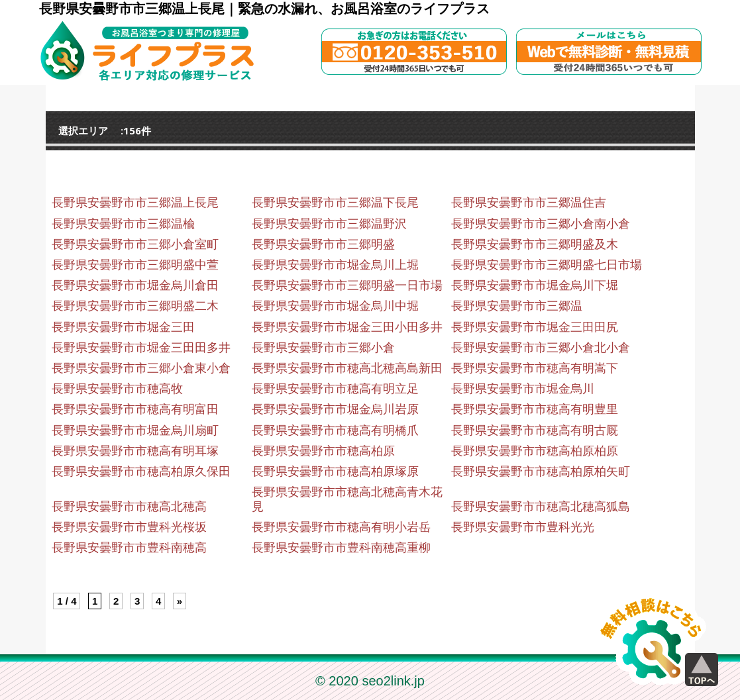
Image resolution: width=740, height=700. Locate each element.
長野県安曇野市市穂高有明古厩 (535, 430)
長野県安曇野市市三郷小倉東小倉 (141, 368)
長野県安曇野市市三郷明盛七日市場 (547, 265)
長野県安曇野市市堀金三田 (123, 327)
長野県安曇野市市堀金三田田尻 (535, 327)
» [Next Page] (180, 601)
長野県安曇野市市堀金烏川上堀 (335, 265)
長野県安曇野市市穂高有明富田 (135, 409)
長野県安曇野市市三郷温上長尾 (135, 203)
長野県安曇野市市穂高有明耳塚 (135, 451)
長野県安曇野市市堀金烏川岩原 (335, 409)
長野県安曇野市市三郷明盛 (323, 244)
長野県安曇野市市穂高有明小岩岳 (341, 527)
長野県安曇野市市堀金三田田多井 (141, 348)
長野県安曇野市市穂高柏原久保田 (141, 472)
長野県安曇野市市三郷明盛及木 (535, 244)
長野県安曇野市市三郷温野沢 (329, 224)
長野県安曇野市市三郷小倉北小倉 (541, 348)
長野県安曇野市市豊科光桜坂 (129, 527)
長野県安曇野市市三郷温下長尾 (335, 203)
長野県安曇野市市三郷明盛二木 (135, 306)
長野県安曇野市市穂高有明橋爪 (335, 430)
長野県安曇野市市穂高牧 (117, 389)
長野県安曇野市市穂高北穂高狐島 (541, 507)
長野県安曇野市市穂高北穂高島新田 (347, 368)
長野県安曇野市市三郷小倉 (323, 348)
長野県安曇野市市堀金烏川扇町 (135, 430)
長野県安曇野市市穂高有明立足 (335, 389)
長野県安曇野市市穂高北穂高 (129, 507)
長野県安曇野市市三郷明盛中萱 (135, 265)
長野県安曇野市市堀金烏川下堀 (535, 285)
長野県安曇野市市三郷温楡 (123, 224)
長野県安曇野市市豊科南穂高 (129, 548)
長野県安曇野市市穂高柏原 (323, 451)
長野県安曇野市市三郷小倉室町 (135, 244)
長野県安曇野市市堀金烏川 (523, 389)
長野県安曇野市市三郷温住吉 (529, 203)
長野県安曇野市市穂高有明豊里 (535, 409)
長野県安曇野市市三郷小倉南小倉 (541, 224)
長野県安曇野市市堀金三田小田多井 (347, 327)
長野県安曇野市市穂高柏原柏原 (535, 451)
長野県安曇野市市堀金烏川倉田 (135, 285)
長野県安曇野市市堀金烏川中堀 (335, 306)
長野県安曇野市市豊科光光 (523, 527)
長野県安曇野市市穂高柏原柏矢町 (541, 472)
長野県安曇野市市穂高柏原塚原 (335, 472)
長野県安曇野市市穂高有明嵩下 (535, 368)
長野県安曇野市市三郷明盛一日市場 (347, 285)
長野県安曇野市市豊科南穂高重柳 (341, 548)
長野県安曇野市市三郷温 (517, 306)
